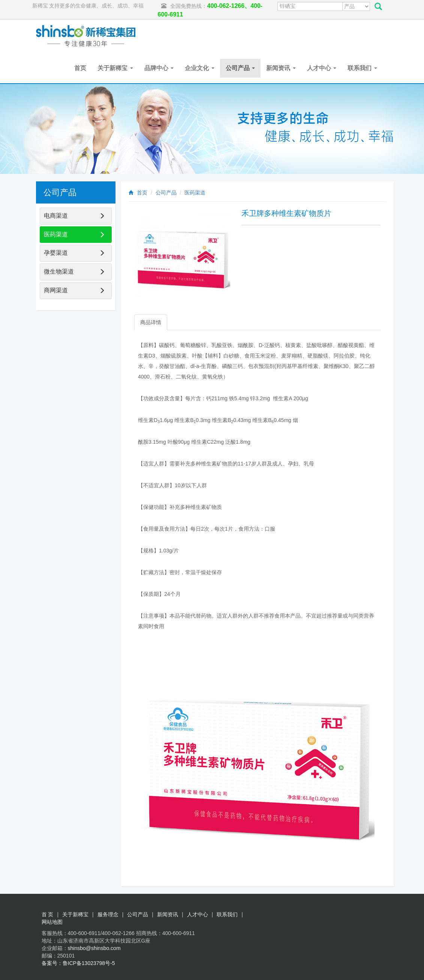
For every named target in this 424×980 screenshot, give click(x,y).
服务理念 (108, 914)
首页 (80, 68)
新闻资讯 (281, 68)
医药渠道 (195, 193)
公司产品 (240, 68)
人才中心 (322, 68)
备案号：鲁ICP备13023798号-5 (78, 963)
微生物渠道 (59, 272)
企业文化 (199, 68)
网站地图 (52, 922)
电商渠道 (56, 216)
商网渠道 (56, 290)
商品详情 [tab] (151, 322)
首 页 (48, 914)
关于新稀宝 (115, 68)
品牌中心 (159, 68)
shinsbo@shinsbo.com (94, 948)
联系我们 (362, 68)
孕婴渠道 (56, 253)
